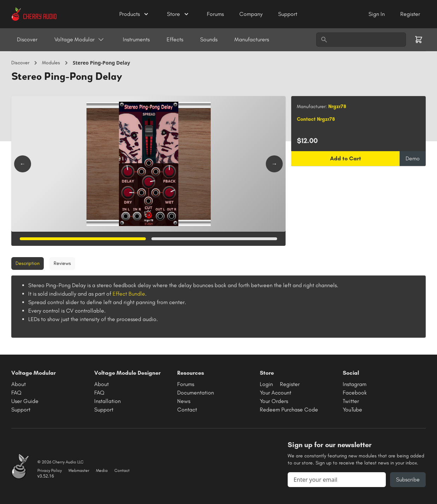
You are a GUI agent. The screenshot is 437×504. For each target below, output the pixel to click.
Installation (107, 401)
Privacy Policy (50, 470)
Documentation (196, 393)
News (184, 401)
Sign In (377, 14)
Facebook (355, 393)
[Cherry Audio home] (34, 14)
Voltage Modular (79, 40)
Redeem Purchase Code (289, 410)
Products (134, 14)
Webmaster (79, 470)
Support (288, 14)
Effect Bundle (129, 294)
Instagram (355, 384)
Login (266, 384)
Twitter (351, 401)
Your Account (276, 393)
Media (102, 470)
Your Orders (274, 401)
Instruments (136, 39)
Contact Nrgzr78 (316, 119)
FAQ (16, 393)
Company (252, 14)
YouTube (352, 410)
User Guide (25, 401)
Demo (413, 158)
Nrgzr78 (337, 106)
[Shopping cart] (419, 40)
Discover (27, 39)
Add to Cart (346, 158)
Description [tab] (28, 263)
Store (178, 14)
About (19, 384)
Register (410, 14)
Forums (216, 14)
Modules (51, 63)
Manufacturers (252, 39)
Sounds (209, 39)
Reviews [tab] (62, 263)
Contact (187, 410)
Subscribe (408, 479)
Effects (175, 39)
